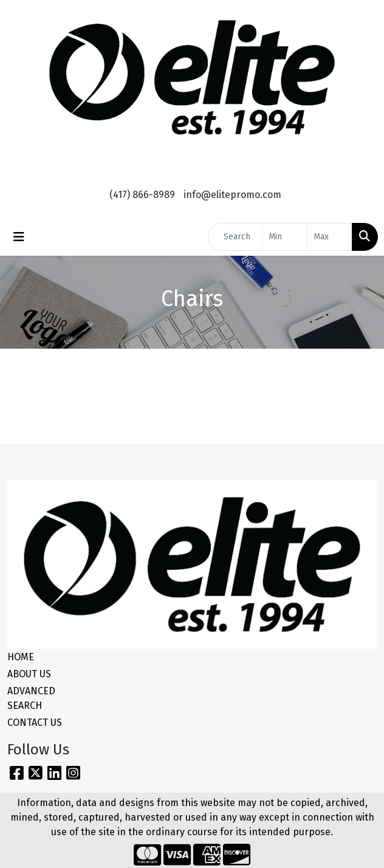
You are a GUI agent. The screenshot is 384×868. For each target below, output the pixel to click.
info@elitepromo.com (232, 195)
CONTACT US (35, 723)
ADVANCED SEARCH (31, 698)
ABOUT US (29, 674)
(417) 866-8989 (142, 195)
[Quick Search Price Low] (285, 237)
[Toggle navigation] (19, 237)
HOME (21, 657)
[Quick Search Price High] (330, 237)
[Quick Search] (235, 237)
